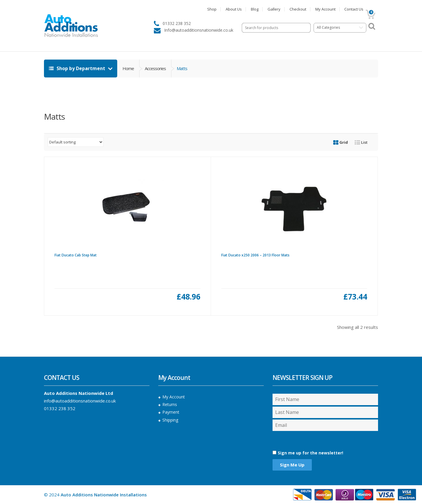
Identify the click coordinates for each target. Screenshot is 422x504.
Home (128, 68)
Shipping (170, 420)
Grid (341, 142)
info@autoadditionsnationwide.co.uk (80, 401)
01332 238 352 (60, 408)
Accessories (155, 68)
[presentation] (304, 440)
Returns (170, 404)
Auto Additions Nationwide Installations (104, 495)
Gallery (274, 9)
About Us (234, 9)
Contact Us (354, 9)
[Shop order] (76, 142)
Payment (171, 412)
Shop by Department (78, 68)
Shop (212, 9)
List (361, 142)
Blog (255, 9)
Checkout (298, 9)
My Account (325, 9)
